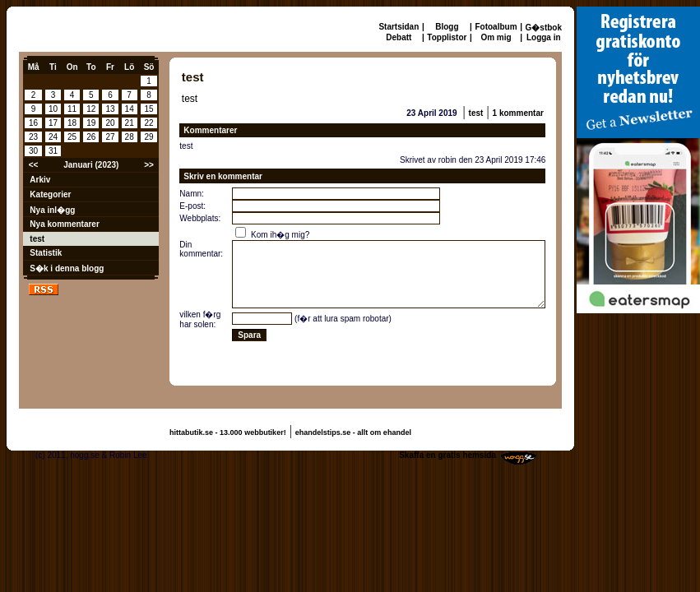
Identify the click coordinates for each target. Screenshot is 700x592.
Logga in (544, 37)
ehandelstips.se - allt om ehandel (353, 432)
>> (149, 165)
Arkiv (40, 180)
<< (34, 165)
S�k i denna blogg (67, 268)
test (37, 239)
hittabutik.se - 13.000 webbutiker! (228, 432)
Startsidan (399, 27)
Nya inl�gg (52, 210)
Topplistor (447, 37)
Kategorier (50, 194)
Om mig (496, 37)
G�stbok (544, 28)
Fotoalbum (496, 27)
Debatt (399, 37)
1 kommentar (518, 113)
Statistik (46, 253)
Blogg (447, 27)
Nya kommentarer (64, 224)
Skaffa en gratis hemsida (447, 455)
